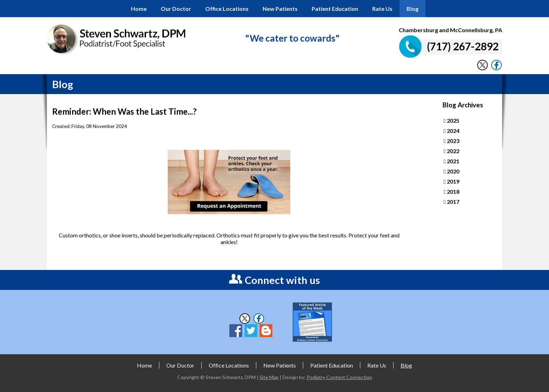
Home (139, 9)
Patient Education (335, 9)
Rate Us (382, 9)
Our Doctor (176, 9)
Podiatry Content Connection (339, 377)
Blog (412, 9)
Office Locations (227, 9)
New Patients (280, 9)
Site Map (269, 377)
